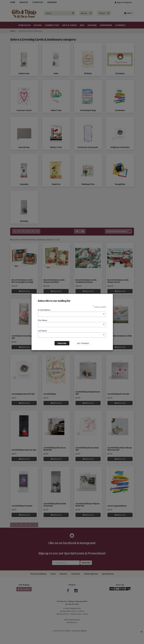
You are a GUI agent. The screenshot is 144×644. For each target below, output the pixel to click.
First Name (71, 320)
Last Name (71, 331)
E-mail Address (71, 310)
